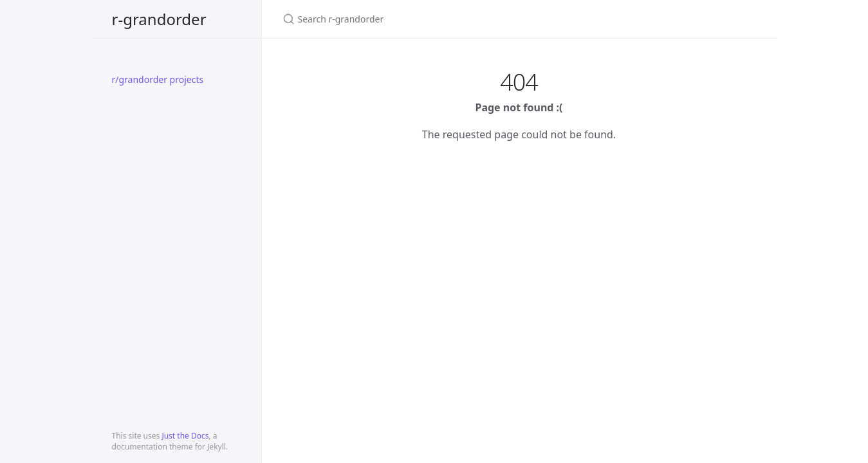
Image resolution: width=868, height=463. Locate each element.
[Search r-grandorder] (434, 19)
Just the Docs (185, 436)
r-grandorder (159, 19)
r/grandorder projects (158, 79)
